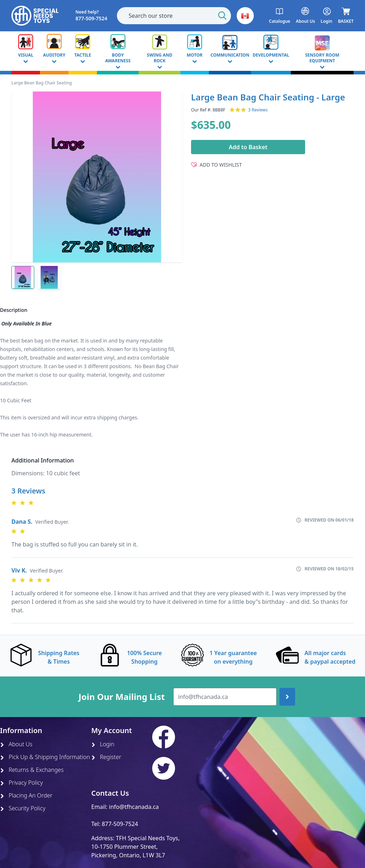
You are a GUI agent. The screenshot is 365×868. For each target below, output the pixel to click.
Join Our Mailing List (122, 697)
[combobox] (174, 16)
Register (106, 757)
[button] (245, 16)
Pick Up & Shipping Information (45, 757)
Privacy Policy (21, 783)
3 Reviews (258, 110)
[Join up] (287, 697)
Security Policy (23, 808)
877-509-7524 (120, 824)
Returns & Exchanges (32, 770)
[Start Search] (222, 16)
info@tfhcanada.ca (134, 807)
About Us (16, 744)
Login (103, 744)
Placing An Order (26, 795)
